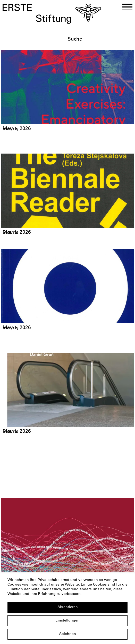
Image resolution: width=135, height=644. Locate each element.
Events (11, 129)
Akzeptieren (68, 607)
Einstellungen (67, 621)
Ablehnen (67, 634)
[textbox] (100, 40)
